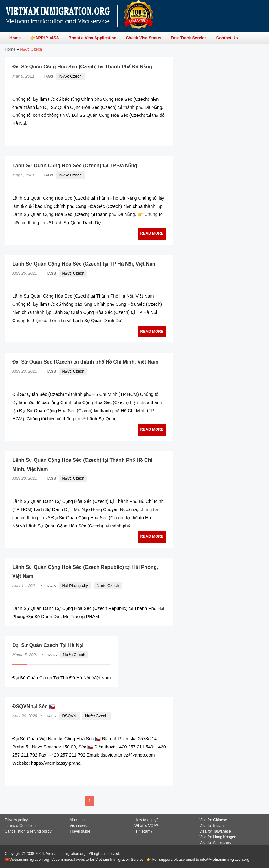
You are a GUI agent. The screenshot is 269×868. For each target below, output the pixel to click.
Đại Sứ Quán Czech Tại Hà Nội (48, 645)
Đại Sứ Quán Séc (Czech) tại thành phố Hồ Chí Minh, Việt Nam (85, 362)
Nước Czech (71, 76)
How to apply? (146, 820)
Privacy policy (16, 820)
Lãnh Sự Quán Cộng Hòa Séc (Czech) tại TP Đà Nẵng (75, 166)
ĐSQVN (69, 716)
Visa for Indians (213, 826)
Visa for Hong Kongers (219, 837)
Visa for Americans (215, 843)
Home (10, 49)
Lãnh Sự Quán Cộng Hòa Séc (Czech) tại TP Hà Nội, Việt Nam (85, 264)
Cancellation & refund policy (28, 831)
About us (77, 820)
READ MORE (147, 136)
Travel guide (80, 831)
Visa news (78, 826)
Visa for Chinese (213, 820)
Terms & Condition (20, 826)
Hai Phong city (75, 586)
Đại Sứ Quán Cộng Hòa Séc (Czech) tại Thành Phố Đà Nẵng (82, 67)
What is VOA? (146, 826)
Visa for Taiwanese (215, 831)
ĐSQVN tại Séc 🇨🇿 (34, 706)
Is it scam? (143, 831)
